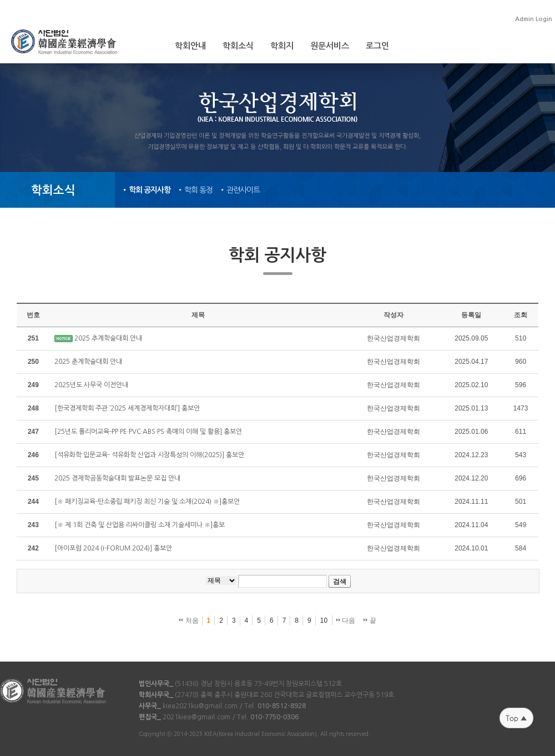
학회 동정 (198, 190)
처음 (188, 620)
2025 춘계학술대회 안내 (88, 362)
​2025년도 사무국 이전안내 (91, 385)
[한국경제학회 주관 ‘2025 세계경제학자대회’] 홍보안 (127, 408)
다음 (346, 620)
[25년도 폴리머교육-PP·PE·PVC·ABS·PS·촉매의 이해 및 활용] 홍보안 (148, 432)
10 (324, 620)
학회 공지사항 (150, 190)
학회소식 (238, 46)
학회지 (282, 46)
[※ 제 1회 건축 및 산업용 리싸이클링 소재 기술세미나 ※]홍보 (140, 525)
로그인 (377, 46)
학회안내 (190, 46)
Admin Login (534, 19)
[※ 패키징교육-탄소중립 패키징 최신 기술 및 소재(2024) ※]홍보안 (147, 502)
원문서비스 (330, 46)
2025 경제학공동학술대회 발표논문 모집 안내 (117, 478)
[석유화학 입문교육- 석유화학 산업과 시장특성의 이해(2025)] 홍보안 (149, 455)
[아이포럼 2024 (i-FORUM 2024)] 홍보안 (113, 548)
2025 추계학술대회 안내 (108, 338)
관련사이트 (243, 190)
